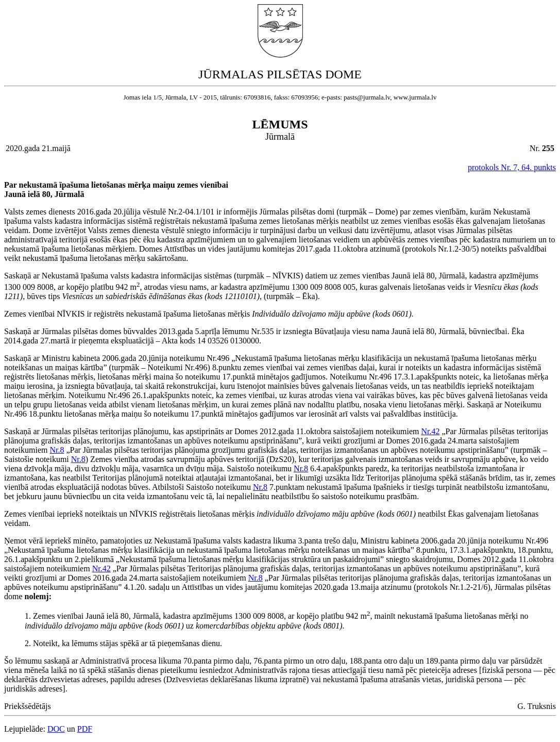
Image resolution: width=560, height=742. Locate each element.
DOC (56, 729)
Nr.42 (430, 431)
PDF (85, 729)
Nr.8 (57, 450)
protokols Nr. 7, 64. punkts (512, 167)
